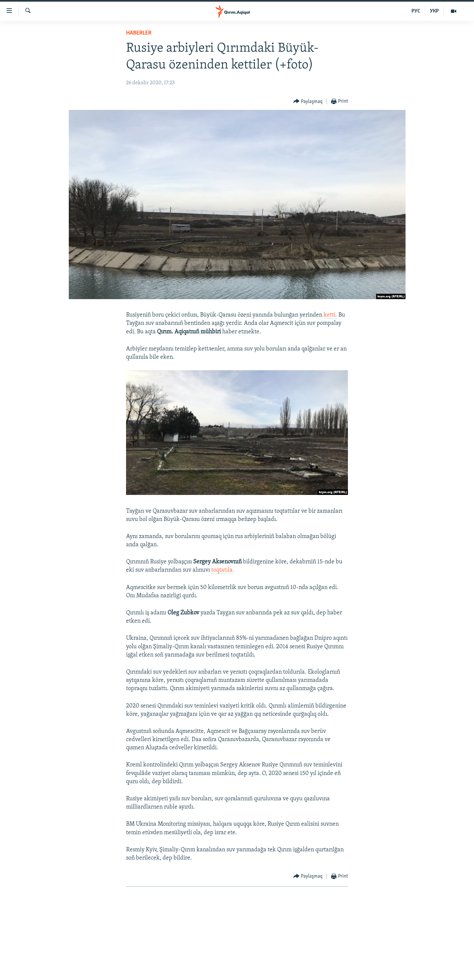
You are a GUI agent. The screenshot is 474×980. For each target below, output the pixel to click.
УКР (434, 11)
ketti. (330, 315)
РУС (416, 11)
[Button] (308, 102)
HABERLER (139, 33)
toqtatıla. (223, 570)
